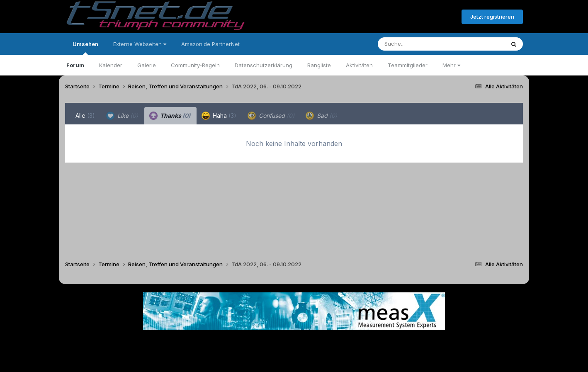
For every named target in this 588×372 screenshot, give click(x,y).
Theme (249, 342)
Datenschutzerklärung (264, 65)
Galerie (147, 65)
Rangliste (319, 65)
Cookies (376, 342)
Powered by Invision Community (294, 360)
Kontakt (347, 342)
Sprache (214, 342)
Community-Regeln (195, 65)
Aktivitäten (359, 65)
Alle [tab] (85, 115)
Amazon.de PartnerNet (210, 44)
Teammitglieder (408, 65)
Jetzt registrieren (492, 17)
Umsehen (85, 48)
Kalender (111, 65)
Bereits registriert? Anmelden (410, 17)
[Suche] (424, 44)
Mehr (451, 65)
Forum (75, 65)
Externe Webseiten (140, 44)
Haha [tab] (219, 116)
